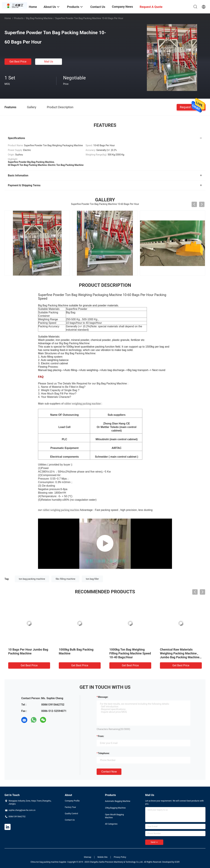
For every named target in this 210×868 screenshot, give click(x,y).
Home (8, 18)
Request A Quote (191, 107)
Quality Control (71, 814)
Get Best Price (18, 62)
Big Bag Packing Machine (39, 18)
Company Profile (72, 801)
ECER (177, 862)
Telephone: (104, 753)
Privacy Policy (120, 857)
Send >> (154, 842)
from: (101, 736)
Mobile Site (102, 857)
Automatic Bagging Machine (118, 801)
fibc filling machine (65, 579)
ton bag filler (92, 579)
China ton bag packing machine (44, 862)
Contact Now (109, 772)
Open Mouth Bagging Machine (114, 816)
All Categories (111, 824)
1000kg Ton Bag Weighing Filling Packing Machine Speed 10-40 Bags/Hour (130, 653)
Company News (122, 7)
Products (19, 18)
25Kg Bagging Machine (115, 808)
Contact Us (70, 820)
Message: (103, 697)
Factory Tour (70, 807)
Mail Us (49, 62)
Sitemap (88, 857)
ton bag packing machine (32, 579)
